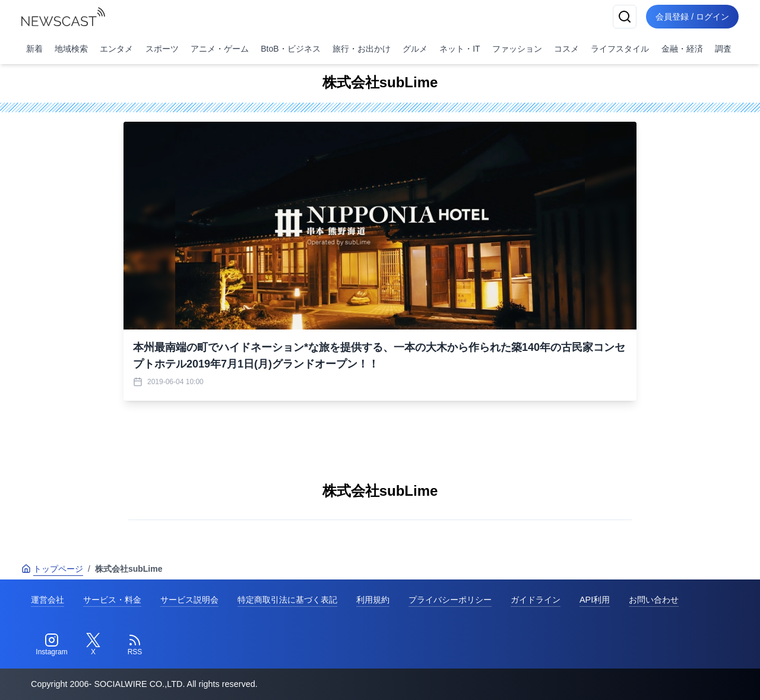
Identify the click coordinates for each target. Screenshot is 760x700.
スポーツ (162, 49)
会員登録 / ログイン (692, 17)
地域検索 (71, 49)
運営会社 (47, 600)
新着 (34, 49)
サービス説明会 (189, 600)
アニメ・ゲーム (220, 49)
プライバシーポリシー (450, 600)
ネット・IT (460, 49)
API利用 (595, 600)
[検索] (625, 17)
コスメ (566, 49)
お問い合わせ (654, 600)
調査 (723, 49)
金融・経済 (682, 49)
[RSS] (135, 645)
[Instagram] (52, 645)
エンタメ (116, 49)
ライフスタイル (620, 49)
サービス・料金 (112, 600)
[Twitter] (93, 645)
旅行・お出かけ (362, 49)
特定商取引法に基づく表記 (287, 600)
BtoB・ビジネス (290, 49)
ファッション (517, 49)
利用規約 (373, 600)
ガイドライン (536, 600)
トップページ (52, 569)
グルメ (415, 49)
